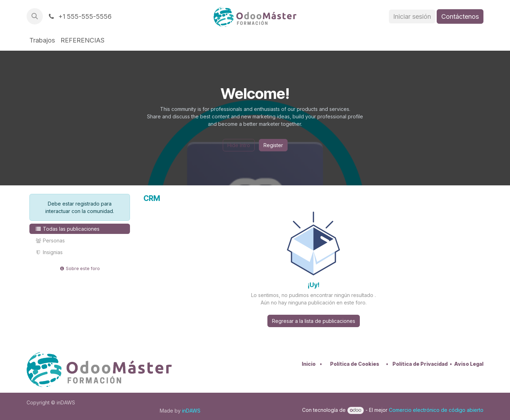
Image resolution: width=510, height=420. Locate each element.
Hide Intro (239, 145)
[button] (35, 16)
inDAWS (191, 411)
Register (273, 145)
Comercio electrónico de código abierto (436, 410)
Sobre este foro (80, 268)
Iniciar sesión (412, 16)
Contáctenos (460, 16)
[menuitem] (42, 40)
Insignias (49, 252)
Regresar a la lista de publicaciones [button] (314, 321)
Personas (50, 240)
